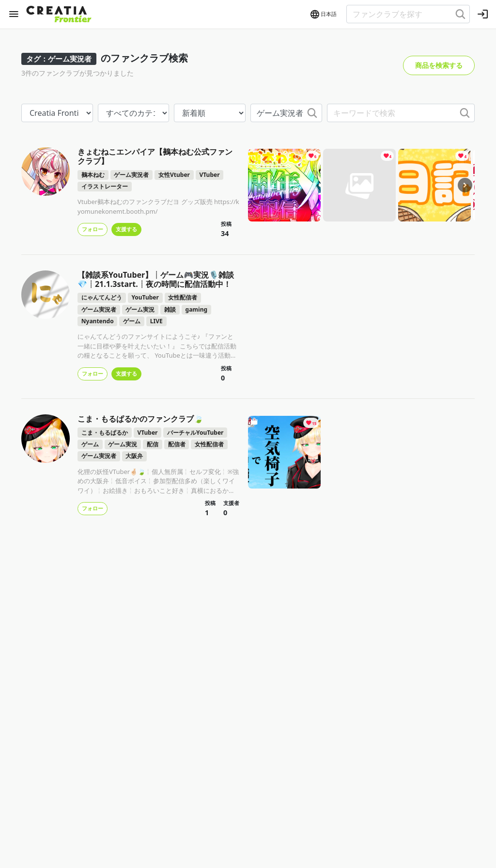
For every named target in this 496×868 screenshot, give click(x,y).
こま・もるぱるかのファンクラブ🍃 (140, 419)
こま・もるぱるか (105, 433)
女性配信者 (183, 297)
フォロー (93, 229)
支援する (126, 229)
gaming (196, 309)
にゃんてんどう (102, 297)
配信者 (177, 444)
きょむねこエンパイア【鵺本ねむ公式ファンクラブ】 (155, 156)
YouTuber (145, 297)
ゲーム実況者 (131, 175)
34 (225, 233)
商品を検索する (439, 65)
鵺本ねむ (93, 175)
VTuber (210, 175)
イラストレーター (105, 186)
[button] (323, 15)
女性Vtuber (174, 175)
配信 (153, 444)
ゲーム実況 (140, 309)
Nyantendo (98, 321)
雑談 (170, 309)
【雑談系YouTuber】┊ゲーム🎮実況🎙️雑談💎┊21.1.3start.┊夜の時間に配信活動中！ (156, 279)
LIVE (156, 321)
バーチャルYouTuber (195, 433)
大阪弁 (134, 456)
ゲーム (132, 321)
